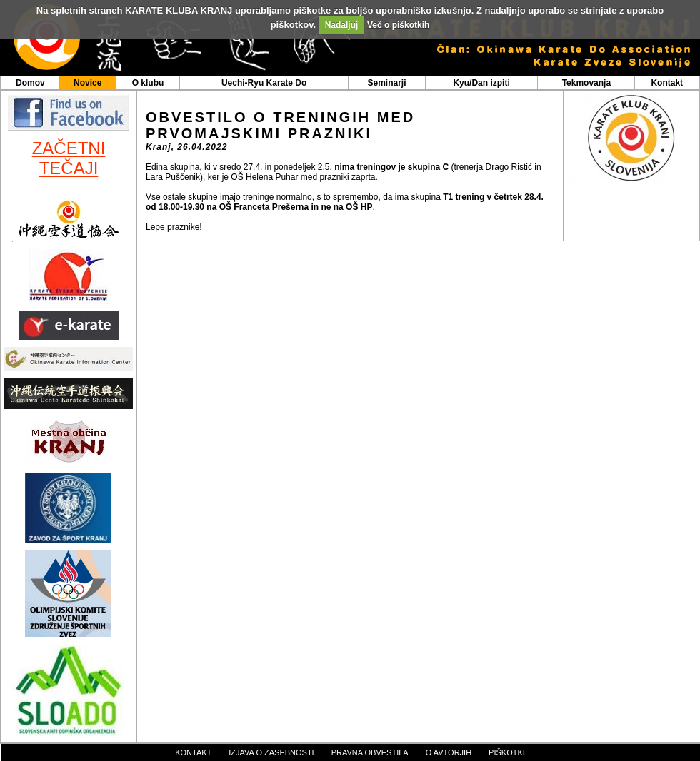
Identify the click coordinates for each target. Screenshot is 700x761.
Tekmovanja (586, 83)
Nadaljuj (342, 25)
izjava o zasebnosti (271, 752)
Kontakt (667, 83)
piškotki (507, 752)
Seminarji (386, 83)
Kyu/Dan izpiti (481, 83)
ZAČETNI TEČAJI (69, 158)
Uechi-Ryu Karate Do (264, 83)
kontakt (193, 752)
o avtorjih (449, 752)
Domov (30, 83)
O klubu (148, 83)
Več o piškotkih (398, 25)
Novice (87, 83)
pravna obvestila (370, 752)
